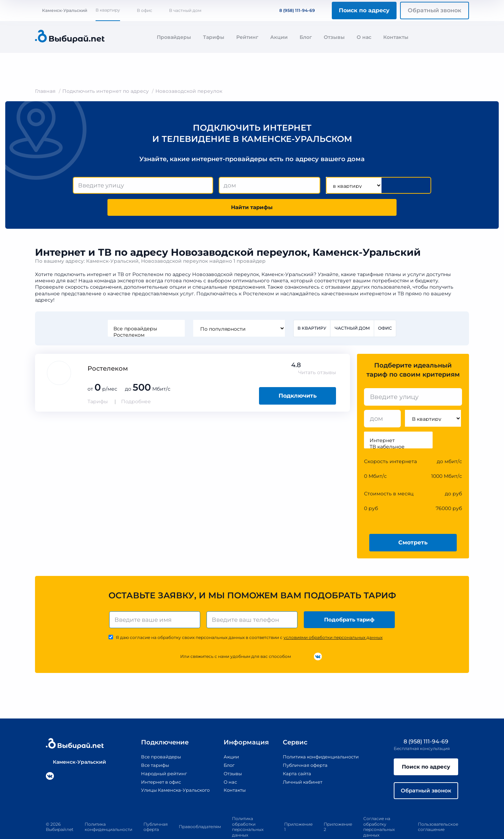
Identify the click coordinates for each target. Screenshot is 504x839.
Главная (45, 91)
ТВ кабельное (398, 426)
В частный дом (185, 10)
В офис (145, 10)
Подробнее (136, 381)
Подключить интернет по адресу (106, 91)
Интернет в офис (154, 762)
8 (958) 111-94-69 (293, 10)
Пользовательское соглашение (438, 809)
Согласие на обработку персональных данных (379, 809)
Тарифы (214, 37)
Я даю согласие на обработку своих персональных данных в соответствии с (249, 618)
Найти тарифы (391, 185)
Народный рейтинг (157, 754)
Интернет (398, 420)
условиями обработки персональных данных (333, 618)
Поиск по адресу (364, 10)
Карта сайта (296, 754)
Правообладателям (200, 809)
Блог (306, 37)
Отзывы (334, 37)
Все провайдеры (146, 308)
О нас (364, 37)
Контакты (396, 37)
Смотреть (413, 521)
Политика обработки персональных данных (248, 809)
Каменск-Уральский (61, 10)
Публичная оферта (305, 745)
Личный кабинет (302, 762)
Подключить (298, 375)
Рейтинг (247, 37)
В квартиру (108, 10)
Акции (279, 37)
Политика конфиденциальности (322, 737)
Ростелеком (146, 314)
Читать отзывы (317, 352)
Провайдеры (174, 37)
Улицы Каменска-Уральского (169, 770)
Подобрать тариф (350, 599)
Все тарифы (147, 745)
